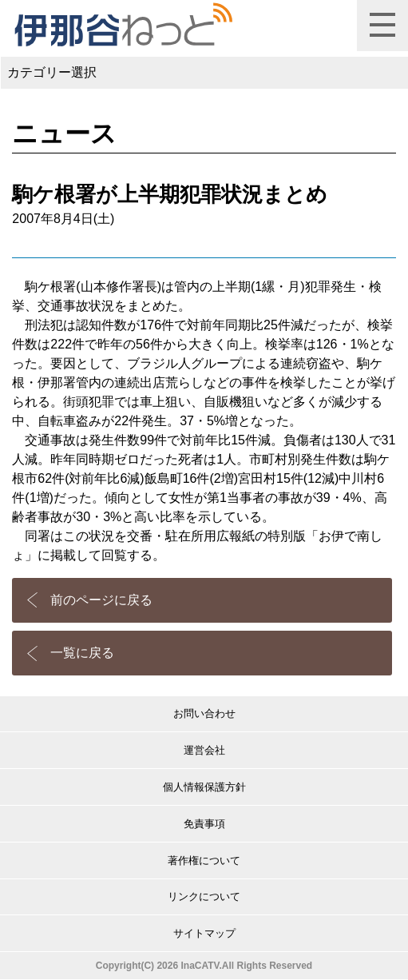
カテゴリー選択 (52, 72)
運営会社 (204, 750)
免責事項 (204, 824)
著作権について (204, 860)
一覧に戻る (82, 653)
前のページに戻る (101, 600)
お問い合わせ (204, 713)
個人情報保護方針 (204, 787)
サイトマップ (204, 933)
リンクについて (204, 896)
